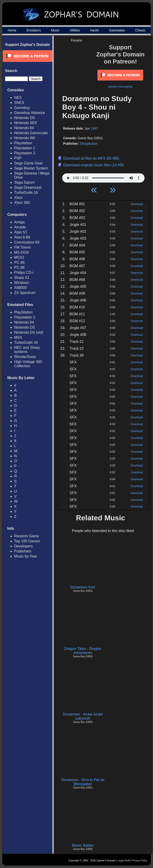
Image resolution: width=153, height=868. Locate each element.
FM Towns (23, 247)
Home (12, 30)
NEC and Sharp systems (27, 350)
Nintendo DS (25, 118)
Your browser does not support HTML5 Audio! (103, 177)
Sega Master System (31, 168)
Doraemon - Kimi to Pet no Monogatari (83, 782)
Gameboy (22, 108)
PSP (18, 158)
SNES (19, 103)
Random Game (27, 536)
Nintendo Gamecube (31, 133)
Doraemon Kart (83, 587)
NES (18, 98)
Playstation (23, 143)
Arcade (20, 227)
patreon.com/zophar (120, 87)
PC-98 (19, 268)
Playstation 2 (25, 148)
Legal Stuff (123, 860)
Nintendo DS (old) (29, 332)
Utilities (75, 30)
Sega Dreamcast (28, 187)
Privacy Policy (140, 860)
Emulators (34, 30)
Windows (22, 283)
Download (137, 204)
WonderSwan (25, 357)
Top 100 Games (27, 541)
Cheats (140, 30)
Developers (23, 546)
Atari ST (21, 232)
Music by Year (26, 556)
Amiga (19, 222)
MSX (18, 337)
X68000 (20, 288)
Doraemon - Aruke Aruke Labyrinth (83, 716)
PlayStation (23, 312)
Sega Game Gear (28, 163)
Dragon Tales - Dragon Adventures (83, 651)
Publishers (23, 551)
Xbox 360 (22, 203)
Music (55, 30)
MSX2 (19, 257)
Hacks (95, 30)
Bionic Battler (83, 845)
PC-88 (19, 262)
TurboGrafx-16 (26, 193)
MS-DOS (21, 252)
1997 (94, 128)
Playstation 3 (25, 153)
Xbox (18, 198)
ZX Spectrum (25, 293)
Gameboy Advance (30, 113)
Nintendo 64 (24, 128)
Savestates (117, 30)
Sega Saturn (24, 182)
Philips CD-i (24, 273)
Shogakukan (89, 144)
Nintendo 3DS (26, 123)
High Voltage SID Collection (28, 364)
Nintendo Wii (25, 138)
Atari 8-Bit (22, 237)
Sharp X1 (22, 278)
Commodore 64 (27, 242)
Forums (76, 40)
